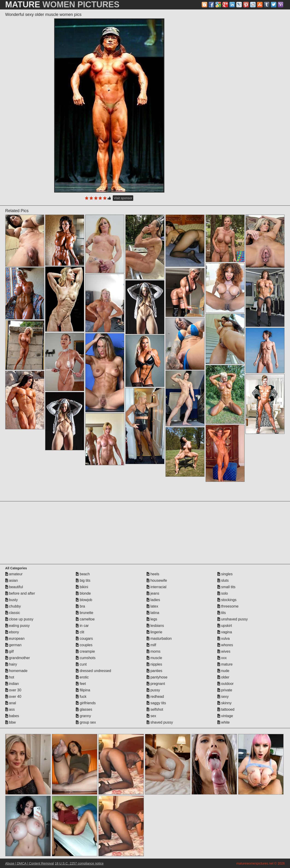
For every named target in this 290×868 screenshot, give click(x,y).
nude (223, 671)
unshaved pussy (233, 619)
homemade (16, 671)
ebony (12, 632)
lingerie (154, 632)
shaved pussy (160, 722)
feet (81, 684)
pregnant (156, 684)
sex (151, 716)
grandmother (18, 658)
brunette (84, 613)
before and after (20, 593)
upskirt (225, 626)
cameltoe (85, 619)
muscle (154, 658)
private (225, 690)
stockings (227, 600)
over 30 (13, 690)
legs (152, 619)
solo (223, 593)
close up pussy (19, 619)
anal (11, 703)
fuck (81, 697)
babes (12, 716)
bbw (11, 722)
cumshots (86, 658)
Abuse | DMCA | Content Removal (30, 863)
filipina (83, 690)
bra (80, 606)
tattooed (226, 709)
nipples (154, 664)
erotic (82, 677)
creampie (85, 651)
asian (12, 580)
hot (10, 677)
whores (225, 645)
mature (225, 664)
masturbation (159, 639)
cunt (81, 664)
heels (153, 574)
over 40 (13, 697)
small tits (226, 587)
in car (82, 626)
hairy (11, 664)
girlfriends (86, 703)
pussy (153, 690)
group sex (86, 722)
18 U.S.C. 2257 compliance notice (79, 863)
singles (225, 574)
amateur (14, 574)
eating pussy (18, 626)
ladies (153, 600)
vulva (224, 639)
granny (83, 716)
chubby (13, 606)
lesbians (155, 626)
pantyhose (157, 677)
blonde (83, 593)
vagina (225, 632)
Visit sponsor (123, 198)
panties (154, 671)
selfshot (155, 709)
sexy (223, 697)
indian (12, 684)
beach (83, 574)
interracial (157, 587)
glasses (84, 709)
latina (153, 613)
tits (222, 613)
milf (151, 645)
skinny (225, 703)
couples (84, 645)
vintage (225, 716)
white (224, 722)
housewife (157, 580)
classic (13, 613)
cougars (84, 639)
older (223, 677)
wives (224, 651)
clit (80, 632)
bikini (82, 587)
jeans (153, 593)
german (13, 645)
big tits (83, 580)
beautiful (14, 587)
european (15, 639)
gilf (10, 651)
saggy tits (156, 703)
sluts (223, 580)
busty (12, 600)
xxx (222, 658)
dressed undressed (93, 671)
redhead (155, 697)
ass (10, 709)
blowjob (84, 600)
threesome (228, 606)
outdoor (226, 684)
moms (154, 651)
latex (152, 606)
